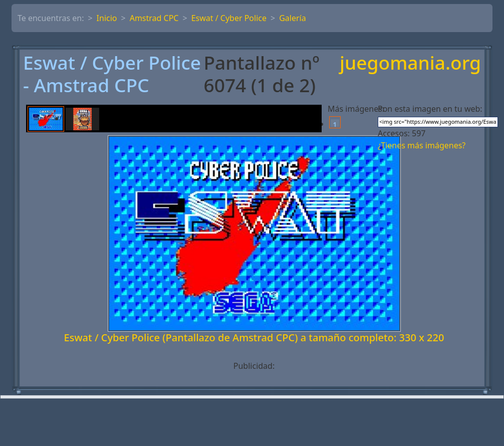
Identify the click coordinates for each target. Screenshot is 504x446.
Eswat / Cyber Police (229, 18)
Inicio (107, 18)
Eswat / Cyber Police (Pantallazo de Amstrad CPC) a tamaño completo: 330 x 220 (254, 338)
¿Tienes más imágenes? (422, 145)
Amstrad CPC (154, 18)
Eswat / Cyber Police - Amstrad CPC (112, 74)
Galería (293, 18)
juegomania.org (410, 63)
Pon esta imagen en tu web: (430, 109)
